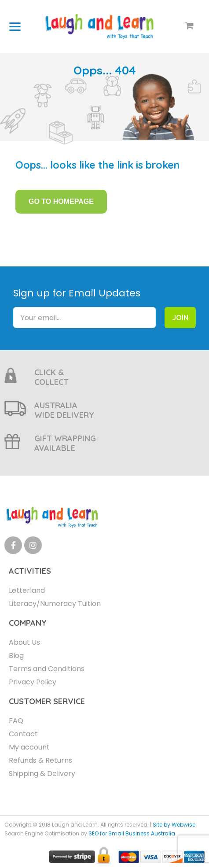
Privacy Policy (33, 682)
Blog (16, 656)
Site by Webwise (174, 825)
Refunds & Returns (40, 760)
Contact (23, 734)
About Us (24, 642)
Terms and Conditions (47, 669)
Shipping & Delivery (42, 774)
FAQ (16, 721)
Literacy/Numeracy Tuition (55, 604)
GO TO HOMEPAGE (61, 201)
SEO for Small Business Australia (132, 833)
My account (29, 747)
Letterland (27, 590)
